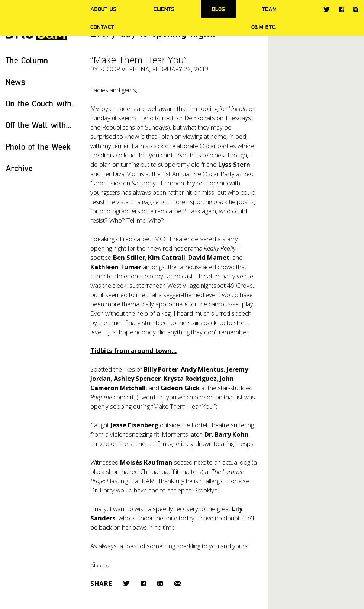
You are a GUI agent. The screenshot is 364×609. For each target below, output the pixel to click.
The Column (27, 60)
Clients (164, 9)
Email (178, 584)
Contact (102, 27)
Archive (19, 168)
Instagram (356, 9)
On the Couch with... (41, 103)
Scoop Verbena (124, 69)
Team (269, 9)
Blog (218, 9)
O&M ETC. (264, 27)
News (15, 82)
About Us (103, 9)
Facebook (342, 9)
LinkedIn (160, 584)
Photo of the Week (38, 146)
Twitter (327, 9)
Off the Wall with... (39, 125)
